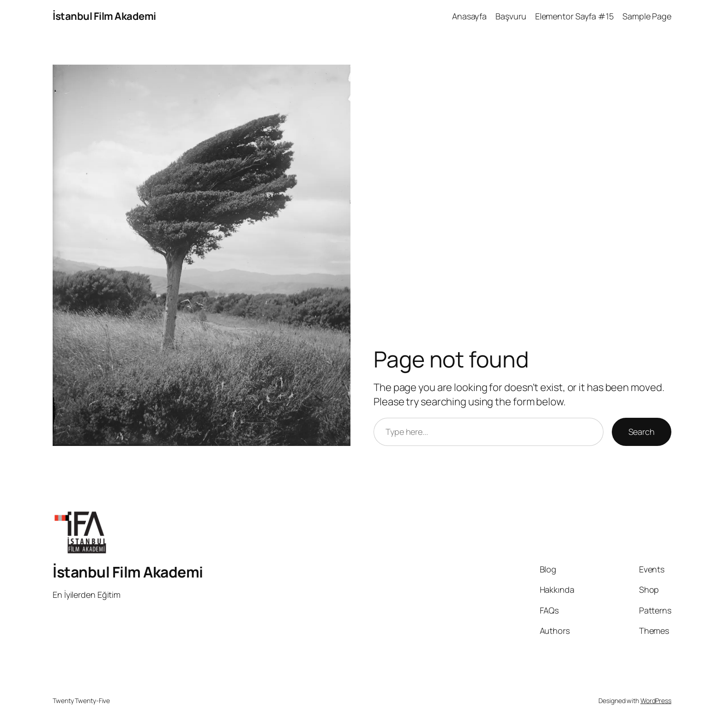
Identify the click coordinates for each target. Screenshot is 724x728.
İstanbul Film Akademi (104, 16)
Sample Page (647, 16)
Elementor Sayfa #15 (574, 16)
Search (642, 432)
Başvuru (511, 16)
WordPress (656, 701)
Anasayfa (469, 16)
